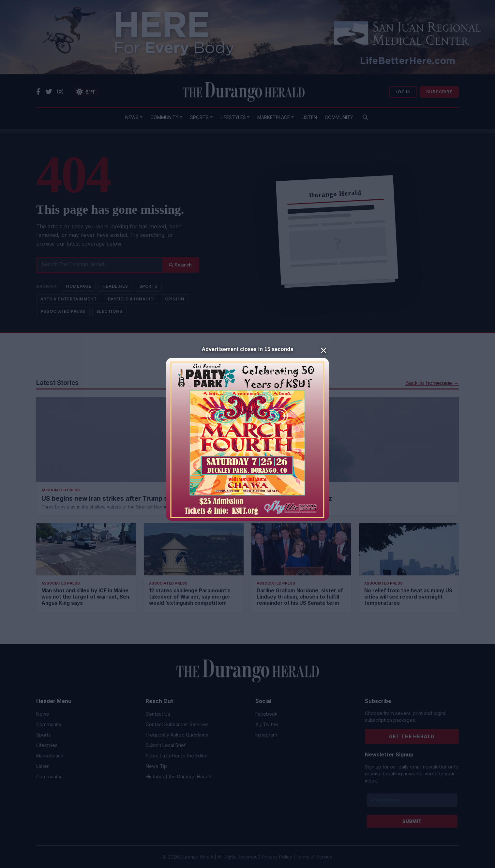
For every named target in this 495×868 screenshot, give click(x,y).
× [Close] (324, 350)
